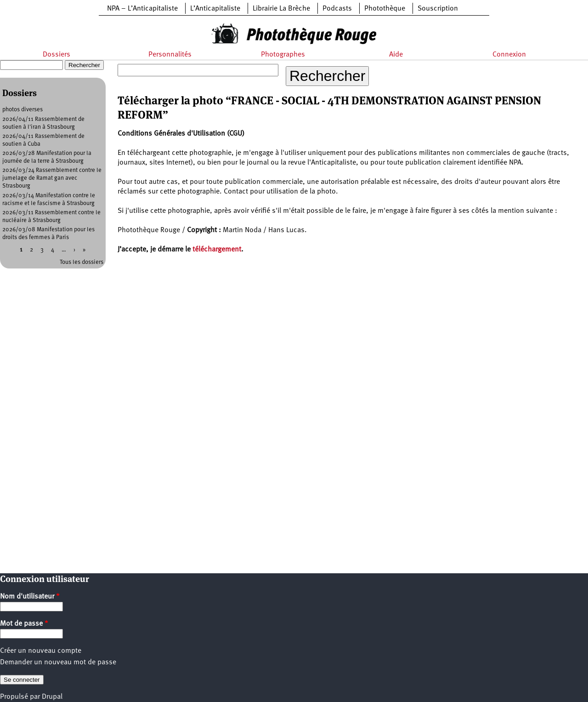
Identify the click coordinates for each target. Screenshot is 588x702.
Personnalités (170, 55)
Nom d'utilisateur (30, 597)
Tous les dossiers (82, 262)
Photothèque (385, 9)
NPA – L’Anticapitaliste (142, 9)
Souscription (438, 9)
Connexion (509, 55)
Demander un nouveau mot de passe (58, 662)
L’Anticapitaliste (215, 9)
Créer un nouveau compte (41, 651)
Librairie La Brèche (281, 9)
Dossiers (57, 55)
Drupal (52, 697)
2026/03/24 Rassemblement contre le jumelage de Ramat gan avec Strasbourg (52, 178)
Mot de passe (24, 624)
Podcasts (337, 9)
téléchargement (217, 250)
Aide (396, 55)
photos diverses (23, 110)
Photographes (283, 55)
